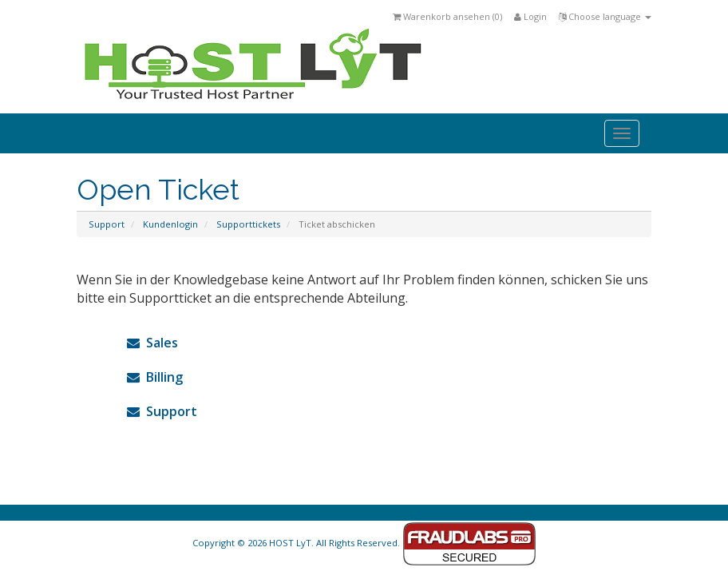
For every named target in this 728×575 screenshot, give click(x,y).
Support (107, 224)
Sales (152, 343)
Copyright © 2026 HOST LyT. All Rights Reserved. (364, 543)
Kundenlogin (170, 224)
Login (530, 16)
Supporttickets (248, 224)
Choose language (605, 16)
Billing (155, 377)
